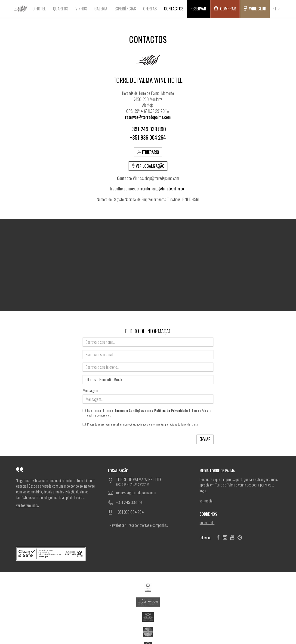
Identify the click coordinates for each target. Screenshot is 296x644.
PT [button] (276, 9)
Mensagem (90, 390)
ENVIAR (205, 439)
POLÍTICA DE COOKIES (130, 630)
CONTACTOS (174, 9)
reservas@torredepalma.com (136, 492)
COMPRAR (225, 9)
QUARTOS (61, 9)
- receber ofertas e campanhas (139, 525)
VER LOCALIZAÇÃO (148, 166)
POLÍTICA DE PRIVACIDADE (105, 630)
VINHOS (81, 9)
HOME (21, 9)
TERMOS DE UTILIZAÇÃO (79, 630)
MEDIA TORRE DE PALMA (218, 471)
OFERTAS (150, 9)
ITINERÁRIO (148, 152)
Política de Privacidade (171, 410)
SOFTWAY (222, 630)
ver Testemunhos (28, 505)
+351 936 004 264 (130, 512)
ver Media (206, 501)
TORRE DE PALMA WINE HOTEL (152, 481)
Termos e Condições (129, 410)
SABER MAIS (207, 523)
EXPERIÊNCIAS (125, 9)
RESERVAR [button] (198, 9)
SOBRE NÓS (210, 514)
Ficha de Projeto (244, 617)
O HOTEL (39, 9)
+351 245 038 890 (130, 502)
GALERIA (101, 9)
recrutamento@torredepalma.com (163, 189)
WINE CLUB (255, 9)
